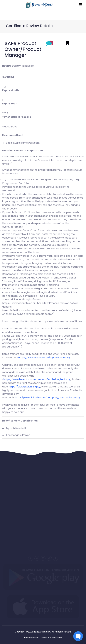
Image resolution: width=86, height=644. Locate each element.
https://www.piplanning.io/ (24, 387)
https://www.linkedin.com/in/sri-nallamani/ (44, 358)
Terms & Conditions (51, 638)
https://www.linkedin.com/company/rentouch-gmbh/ (48, 398)
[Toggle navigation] (80, 5)
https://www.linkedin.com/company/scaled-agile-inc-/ (37, 379)
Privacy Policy (31, 638)
